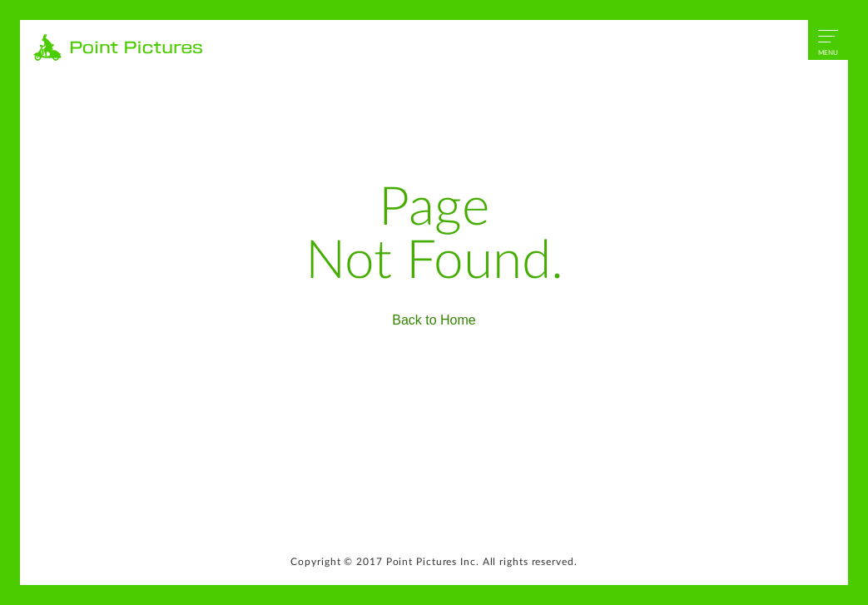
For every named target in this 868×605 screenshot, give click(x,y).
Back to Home (434, 320)
